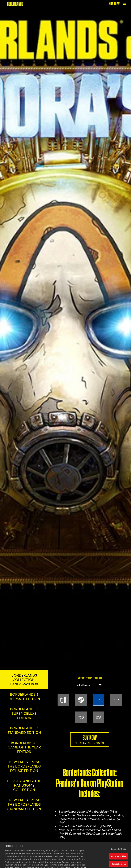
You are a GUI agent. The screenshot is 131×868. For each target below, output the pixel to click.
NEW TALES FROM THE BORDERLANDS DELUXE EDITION (24, 766)
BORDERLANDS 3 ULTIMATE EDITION (24, 696)
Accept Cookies (119, 862)
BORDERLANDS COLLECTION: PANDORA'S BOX (24, 680)
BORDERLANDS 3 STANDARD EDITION (24, 730)
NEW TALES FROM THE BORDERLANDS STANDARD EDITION (24, 804)
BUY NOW (90, 739)
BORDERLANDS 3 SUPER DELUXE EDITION (24, 713)
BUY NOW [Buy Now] (114, 4)
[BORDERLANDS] (15, 4)
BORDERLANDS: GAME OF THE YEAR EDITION (24, 747)
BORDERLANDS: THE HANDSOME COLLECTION (24, 785)
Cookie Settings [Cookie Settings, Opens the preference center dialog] (119, 854)
